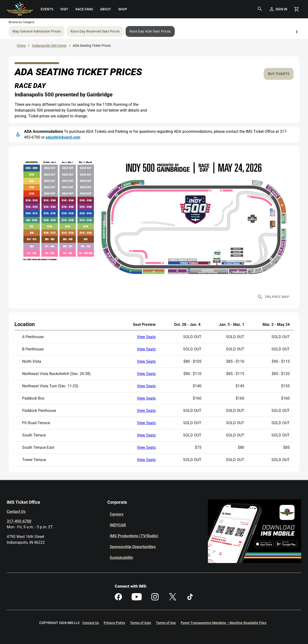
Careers (117, 514)
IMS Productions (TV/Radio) (134, 536)
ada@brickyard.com (63, 137)
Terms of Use (166, 623)
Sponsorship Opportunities (133, 547)
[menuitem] (47, 9)
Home (21, 46)
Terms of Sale (141, 623)
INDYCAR (118, 525)
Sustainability (121, 558)
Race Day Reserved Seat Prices (95, 31)
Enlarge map (274, 297)
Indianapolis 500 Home (49, 46)
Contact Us (16, 512)
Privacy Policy (114, 623)
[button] (260, 9)
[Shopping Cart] (296, 9)
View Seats (146, 337)
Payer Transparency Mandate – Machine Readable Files (224, 623)
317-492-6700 (19, 521)
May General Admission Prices (37, 31)
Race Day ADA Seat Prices (150, 31)
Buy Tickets (279, 74)
